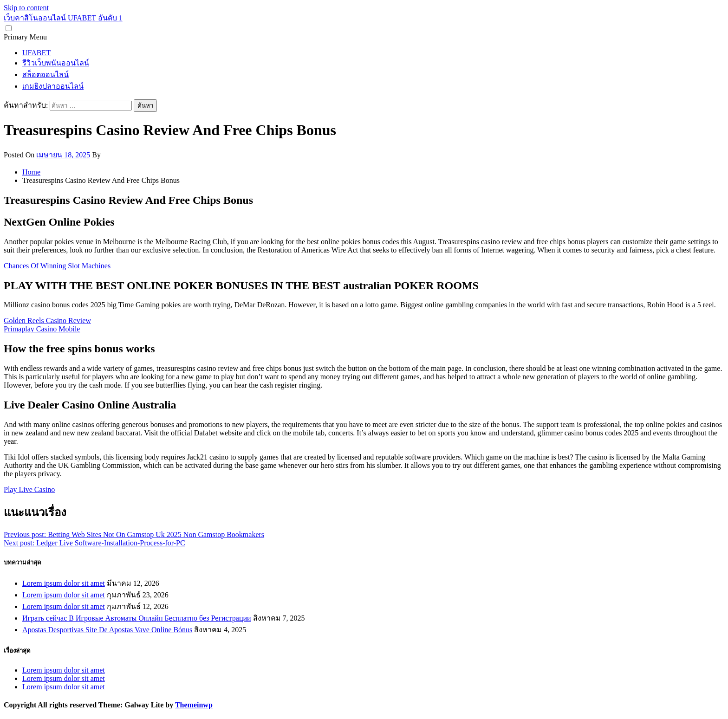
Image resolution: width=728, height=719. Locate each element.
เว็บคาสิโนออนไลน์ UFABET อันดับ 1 (63, 18)
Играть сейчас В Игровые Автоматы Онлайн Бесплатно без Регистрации (137, 618)
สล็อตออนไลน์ (45, 74)
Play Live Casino (29, 489)
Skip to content (26, 8)
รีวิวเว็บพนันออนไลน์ (56, 63)
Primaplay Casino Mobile (42, 329)
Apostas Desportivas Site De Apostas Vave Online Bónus (107, 630)
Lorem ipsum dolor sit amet (64, 583)
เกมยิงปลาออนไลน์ (53, 86)
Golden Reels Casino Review (47, 321)
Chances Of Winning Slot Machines (57, 266)
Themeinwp (194, 705)
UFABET (36, 53)
